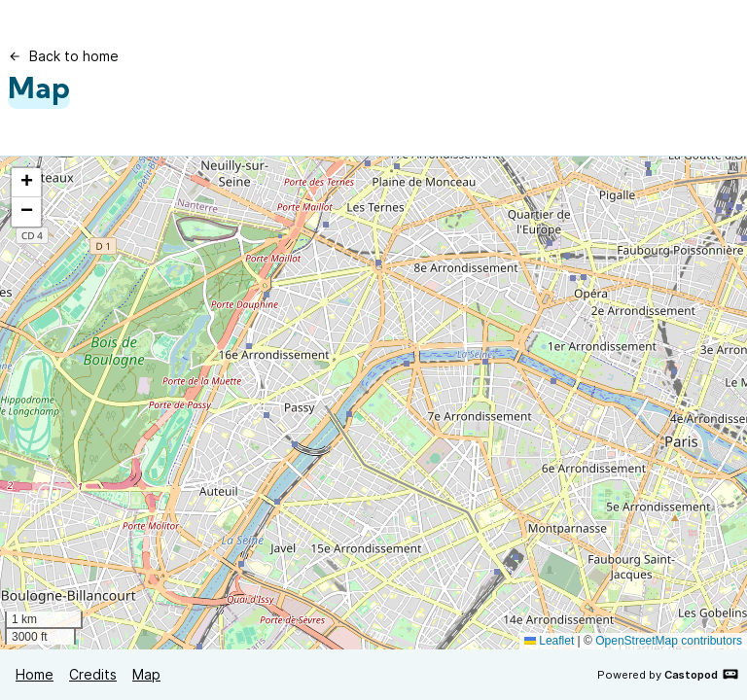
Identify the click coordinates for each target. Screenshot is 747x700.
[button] (26, 183)
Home (35, 674)
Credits (93, 674)
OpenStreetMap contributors (669, 641)
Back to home (63, 56)
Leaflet (549, 641)
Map (146, 674)
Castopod (702, 674)
